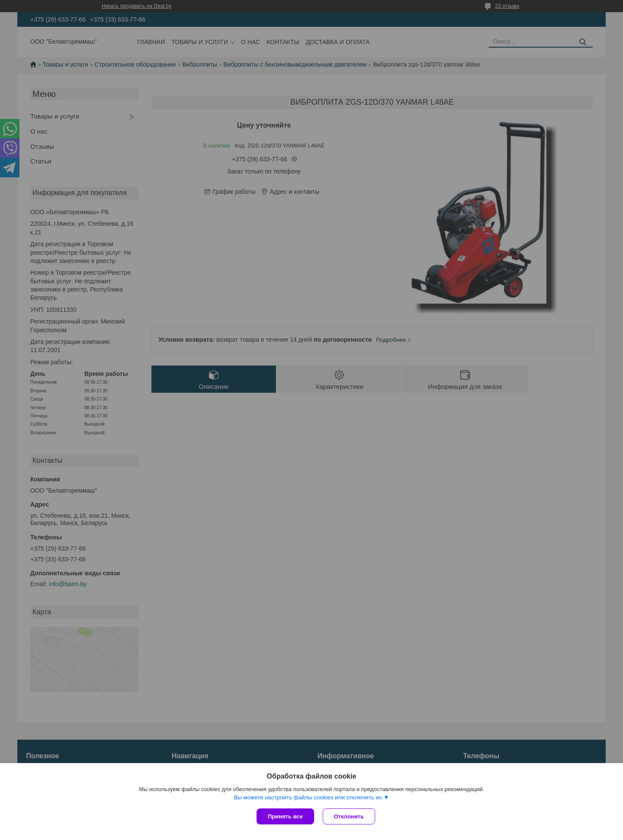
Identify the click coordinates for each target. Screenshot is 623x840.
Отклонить (349, 816)
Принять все (285, 816)
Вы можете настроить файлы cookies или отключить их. (308, 797)
